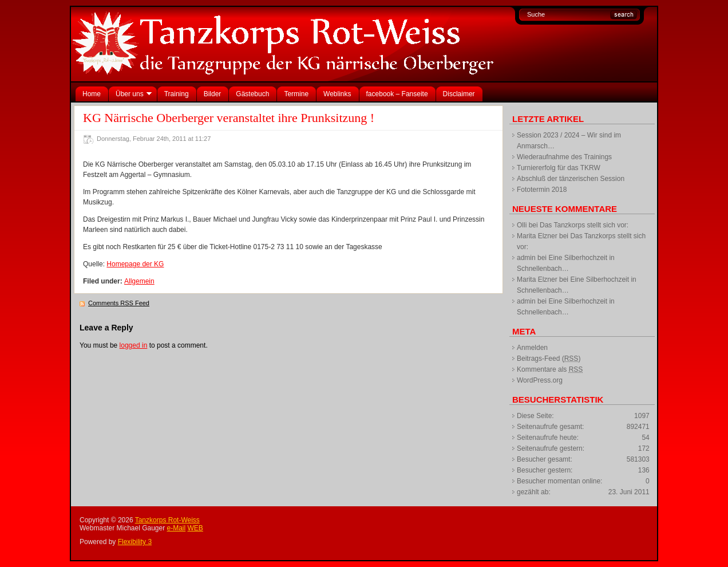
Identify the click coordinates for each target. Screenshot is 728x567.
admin (526, 258)
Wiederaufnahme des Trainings (564, 157)
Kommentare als (550, 369)
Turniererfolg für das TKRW (559, 168)
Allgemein (139, 281)
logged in (134, 345)
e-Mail (177, 528)
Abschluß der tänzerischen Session (571, 179)
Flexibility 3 (135, 542)
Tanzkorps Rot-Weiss (167, 520)
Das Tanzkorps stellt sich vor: (584, 225)
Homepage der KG (135, 264)
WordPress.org (540, 380)
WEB (195, 528)
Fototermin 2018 (542, 190)
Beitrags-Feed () (549, 359)
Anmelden (532, 348)
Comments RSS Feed (119, 303)
